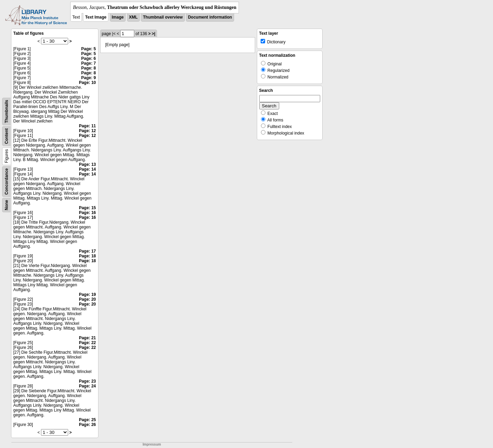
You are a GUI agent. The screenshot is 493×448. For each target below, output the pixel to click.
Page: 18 (87, 256)
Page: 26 (87, 425)
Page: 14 (87, 169)
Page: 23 (87, 381)
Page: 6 (89, 58)
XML (133, 17)
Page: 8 (89, 68)
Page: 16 (87, 213)
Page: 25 (87, 420)
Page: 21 (87, 338)
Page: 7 (89, 63)
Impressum (152, 444)
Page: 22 (87, 343)
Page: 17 (87, 251)
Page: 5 (89, 49)
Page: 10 (87, 83)
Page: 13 (87, 164)
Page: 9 (89, 78)
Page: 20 (87, 299)
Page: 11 (87, 126)
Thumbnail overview (163, 17)
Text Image (96, 17)
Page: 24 (87, 386)
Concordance (7, 182)
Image (118, 17)
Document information (210, 17)
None (7, 205)
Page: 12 (87, 131)
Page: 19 (87, 295)
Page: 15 (87, 208)
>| (154, 34)
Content (7, 136)
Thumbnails (7, 111)
